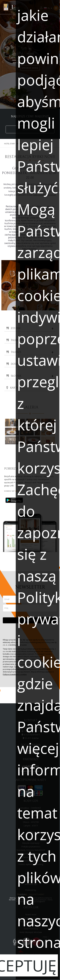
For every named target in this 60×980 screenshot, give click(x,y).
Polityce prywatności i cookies (15, 674)
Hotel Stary (10, 144)
